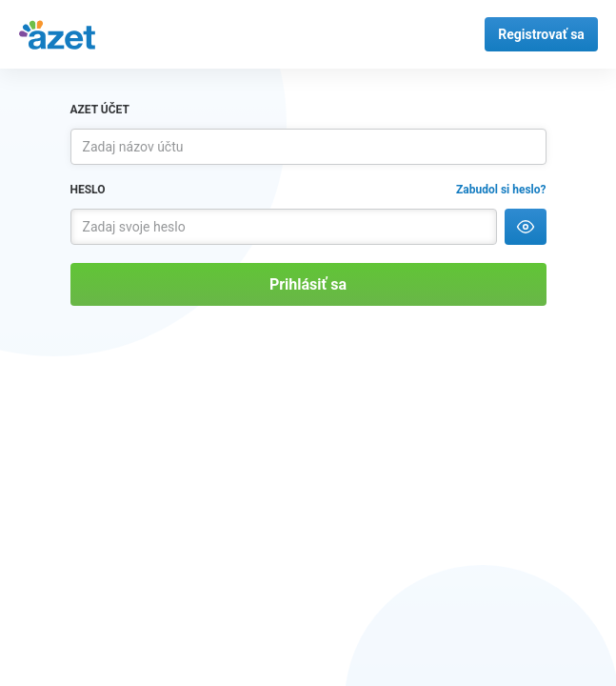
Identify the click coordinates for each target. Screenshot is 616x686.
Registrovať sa (541, 34)
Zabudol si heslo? (501, 190)
